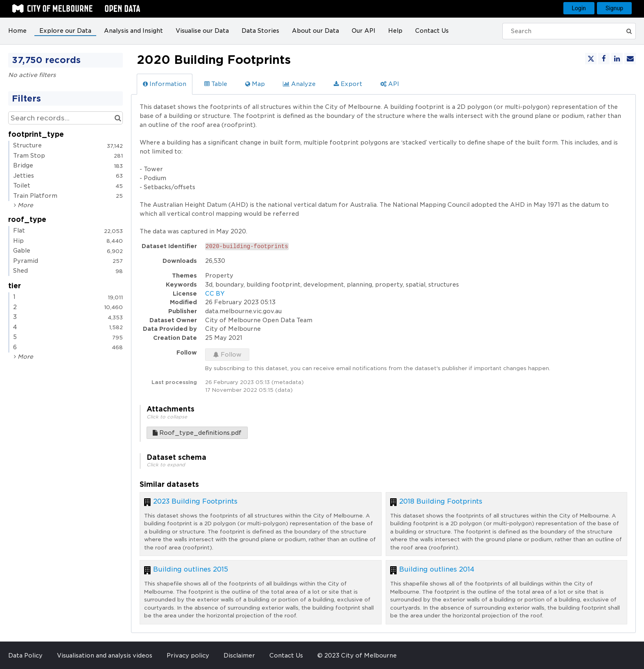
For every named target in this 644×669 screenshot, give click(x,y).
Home (17, 31)
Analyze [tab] (299, 84)
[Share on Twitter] (591, 59)
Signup (614, 8)
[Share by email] (630, 59)
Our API (364, 31)
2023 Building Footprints (195, 501)
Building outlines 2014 (437, 569)
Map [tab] (255, 84)
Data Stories (260, 31)
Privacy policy (188, 655)
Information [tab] (165, 84)
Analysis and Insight (133, 31)
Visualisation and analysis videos (105, 655)
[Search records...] (66, 118)
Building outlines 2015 (191, 569)
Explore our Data (65, 31)
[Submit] (629, 31)
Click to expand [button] (166, 465)
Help (395, 31)
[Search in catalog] (118, 118)
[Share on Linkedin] (617, 59)
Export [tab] (348, 84)
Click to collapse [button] (167, 417)
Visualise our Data (202, 31)
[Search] (564, 31)
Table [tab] (216, 84)
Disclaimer (239, 655)
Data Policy (25, 655)
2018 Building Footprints (441, 501)
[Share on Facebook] (604, 59)
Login (579, 8)
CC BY (215, 294)
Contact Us (432, 31)
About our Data (315, 31)
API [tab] (390, 84)
